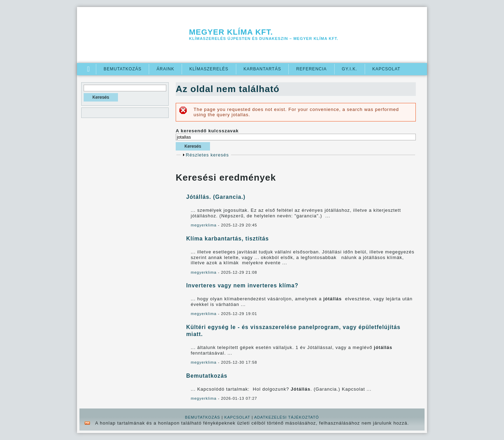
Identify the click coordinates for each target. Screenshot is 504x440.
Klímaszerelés (209, 69)
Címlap (89, 69)
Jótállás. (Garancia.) (216, 197)
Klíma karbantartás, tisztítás (227, 239)
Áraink (165, 69)
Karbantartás (262, 69)
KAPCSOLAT (237, 417)
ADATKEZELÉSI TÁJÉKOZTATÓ (286, 417)
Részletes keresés (207, 155)
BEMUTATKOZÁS (203, 417)
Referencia (311, 69)
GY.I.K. (350, 69)
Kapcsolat (386, 69)
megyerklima (204, 225)
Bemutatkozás (122, 69)
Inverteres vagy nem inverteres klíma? (242, 285)
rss (87, 423)
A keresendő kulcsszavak (207, 131)
